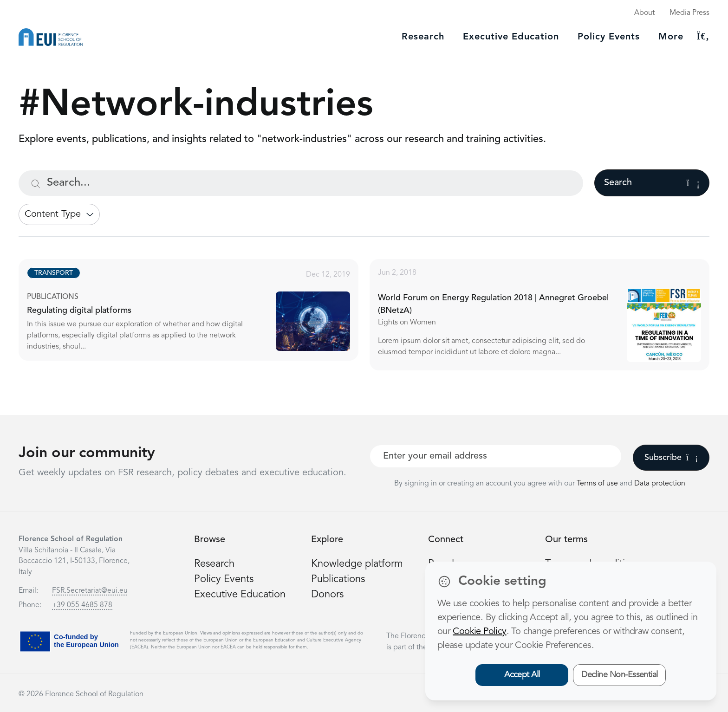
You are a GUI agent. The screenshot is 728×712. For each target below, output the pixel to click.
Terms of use (598, 484)
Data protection (660, 484)
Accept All (522, 675)
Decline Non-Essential (620, 675)
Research (423, 37)
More (671, 37)
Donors (327, 595)
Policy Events (609, 37)
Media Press (689, 13)
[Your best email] (496, 456)
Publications (338, 579)
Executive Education (240, 595)
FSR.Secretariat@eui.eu (90, 591)
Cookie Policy (479, 632)
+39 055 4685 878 (82, 605)
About (644, 13)
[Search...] (301, 183)
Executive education (511, 37)
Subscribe (671, 458)
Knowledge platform (357, 564)
